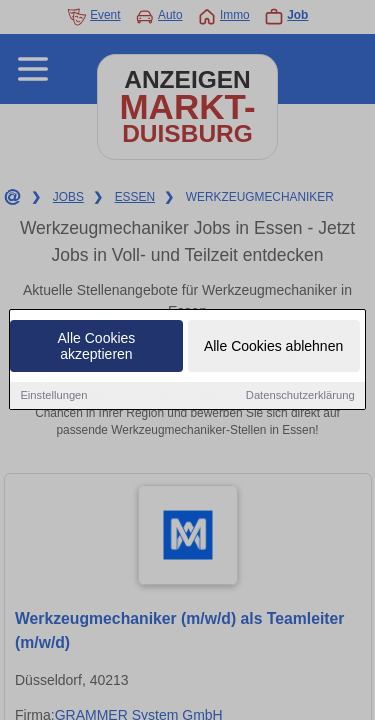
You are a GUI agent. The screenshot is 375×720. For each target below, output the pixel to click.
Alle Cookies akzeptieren (97, 347)
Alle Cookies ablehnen (273, 347)
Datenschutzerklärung (300, 396)
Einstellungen (53, 396)
